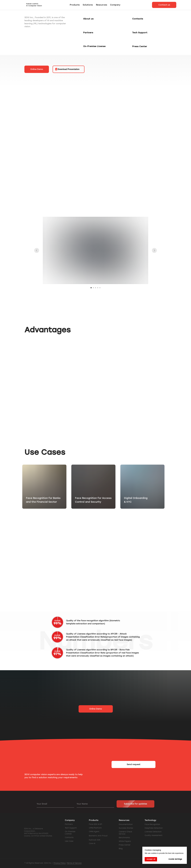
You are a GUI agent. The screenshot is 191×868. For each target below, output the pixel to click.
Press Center (125, 845)
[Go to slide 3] (95, 288)
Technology (150, 820)
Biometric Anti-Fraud (98, 836)
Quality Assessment (154, 835)
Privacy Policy (60, 863)
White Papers (125, 841)
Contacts (69, 837)
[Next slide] (154, 250)
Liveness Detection (153, 832)
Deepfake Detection (154, 828)
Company (70, 820)
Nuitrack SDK (95, 840)
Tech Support (71, 828)
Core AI (92, 843)
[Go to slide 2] (93, 288)
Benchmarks (124, 838)
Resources (124, 820)
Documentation (126, 824)
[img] (44, 842)
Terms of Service (74, 863)
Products (94, 820)
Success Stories (126, 828)
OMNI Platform (95, 828)
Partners (69, 824)
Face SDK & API (95, 824)
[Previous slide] (37, 250)
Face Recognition (152, 824)
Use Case (69, 841)
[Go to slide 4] (98, 288)
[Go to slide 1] (91, 288)
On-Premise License (70, 833)
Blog (121, 849)
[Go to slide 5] (100, 288)
